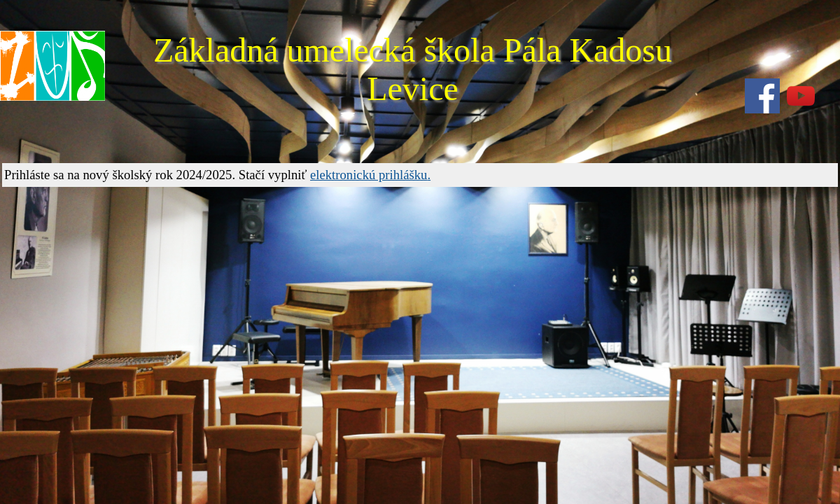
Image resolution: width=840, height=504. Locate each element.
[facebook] (762, 96)
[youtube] (801, 96)
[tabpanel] (420, 175)
